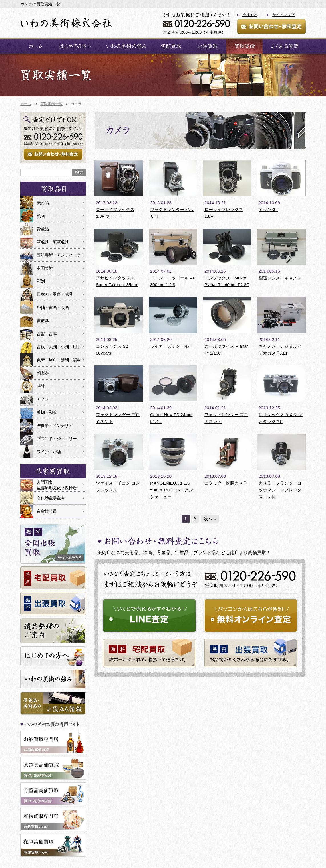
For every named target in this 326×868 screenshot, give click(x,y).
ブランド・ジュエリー (57, 439)
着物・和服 (47, 412)
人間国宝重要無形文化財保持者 (57, 485)
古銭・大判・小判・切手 (59, 347)
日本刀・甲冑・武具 (55, 294)
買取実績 (244, 46)
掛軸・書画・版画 (53, 307)
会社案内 (250, 15)
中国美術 (45, 268)
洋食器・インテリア (55, 425)
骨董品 (43, 229)
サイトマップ (283, 15)
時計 (41, 386)
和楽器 (43, 373)
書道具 (43, 321)
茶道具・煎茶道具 (53, 242)
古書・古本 (47, 334)
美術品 (43, 203)
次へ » (210, 519)
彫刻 (41, 281)
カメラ (43, 399)
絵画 (41, 216)
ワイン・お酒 (49, 452)
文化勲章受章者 (51, 498)
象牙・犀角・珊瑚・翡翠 (59, 360)
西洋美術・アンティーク (59, 255)
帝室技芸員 (47, 511)
